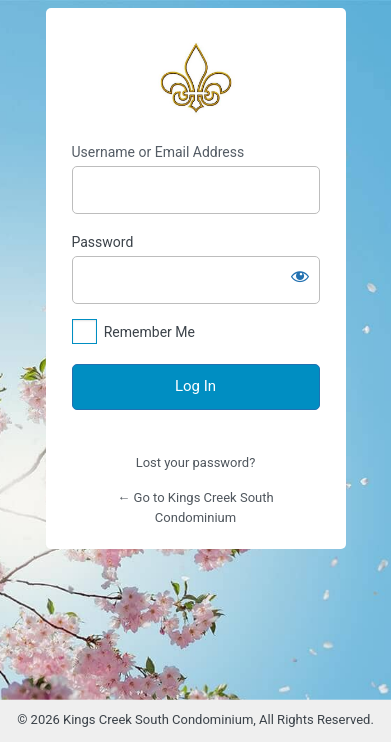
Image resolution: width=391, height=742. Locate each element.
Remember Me (149, 332)
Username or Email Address (158, 152)
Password (103, 242)
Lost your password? (196, 462)
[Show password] (300, 276)
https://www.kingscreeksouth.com (196, 76)
